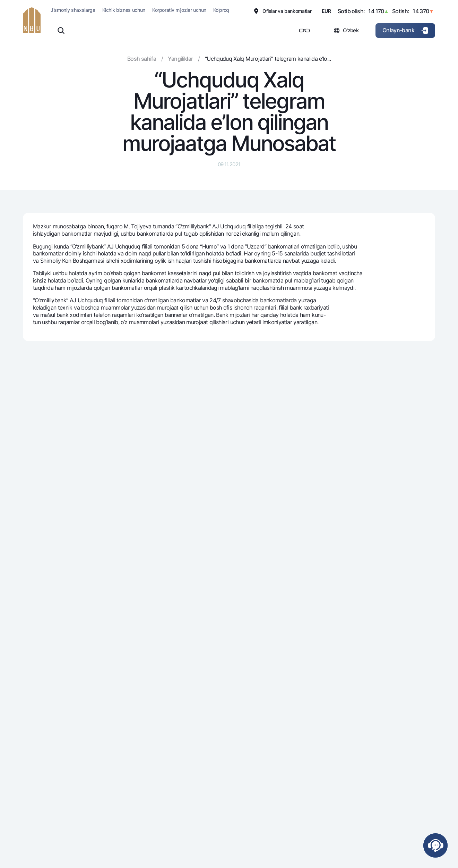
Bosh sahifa (142, 59)
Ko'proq (221, 10)
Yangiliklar (180, 59)
